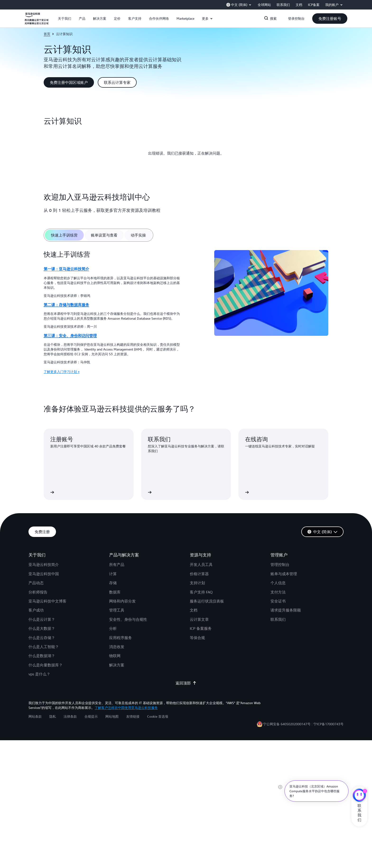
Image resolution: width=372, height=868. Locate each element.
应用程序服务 (121, 638)
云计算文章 (199, 619)
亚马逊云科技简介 (44, 564)
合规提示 (91, 716)
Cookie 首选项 (158, 716)
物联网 (115, 656)
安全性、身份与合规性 (128, 619)
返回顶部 (186, 683)
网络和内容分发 (122, 601)
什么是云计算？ (42, 619)
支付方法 (278, 592)
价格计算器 (199, 574)
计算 (113, 574)
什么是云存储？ (42, 638)
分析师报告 (38, 592)
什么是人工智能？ (44, 647)
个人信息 (278, 583)
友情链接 (133, 716)
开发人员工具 (201, 564)
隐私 (53, 716)
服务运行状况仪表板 (207, 601)
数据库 (115, 592)
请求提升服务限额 (286, 610)
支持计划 (197, 583)
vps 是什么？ (39, 674)
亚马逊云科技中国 (44, 574)
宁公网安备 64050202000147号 (287, 724)
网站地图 (112, 716)
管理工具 (117, 610)
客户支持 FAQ (201, 592)
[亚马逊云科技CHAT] (359, 796)
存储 (113, 583)
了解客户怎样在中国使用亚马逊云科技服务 (126, 708)
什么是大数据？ (42, 628)
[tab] (64, 235)
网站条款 (35, 716)
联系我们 (278, 619)
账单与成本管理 (284, 574)
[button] (65, 19)
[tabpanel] (186, 314)
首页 (47, 34)
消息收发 (117, 647)
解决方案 (117, 665)
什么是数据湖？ (42, 656)
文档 (194, 610)
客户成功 (36, 610)
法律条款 (70, 716)
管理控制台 (280, 564)
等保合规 (197, 638)
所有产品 (117, 564)
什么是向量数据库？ (46, 665)
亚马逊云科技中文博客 (47, 601)
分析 (113, 628)
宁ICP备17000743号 (328, 724)
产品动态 (36, 583)
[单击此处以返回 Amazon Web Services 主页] (37, 21)
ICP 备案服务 (201, 628)
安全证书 (278, 601)
